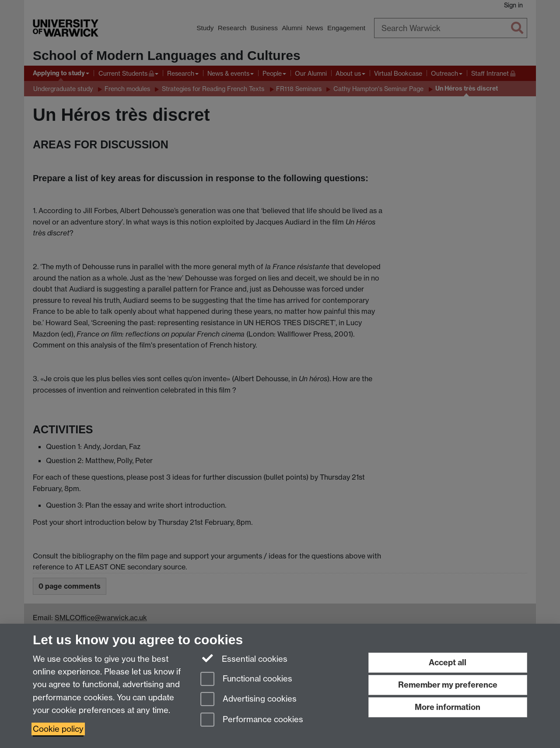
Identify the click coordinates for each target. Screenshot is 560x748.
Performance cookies (252, 720)
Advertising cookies (248, 700)
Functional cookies (246, 680)
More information (448, 707)
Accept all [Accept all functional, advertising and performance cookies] (448, 662)
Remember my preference (448, 685)
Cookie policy (58, 729)
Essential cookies (244, 658)
